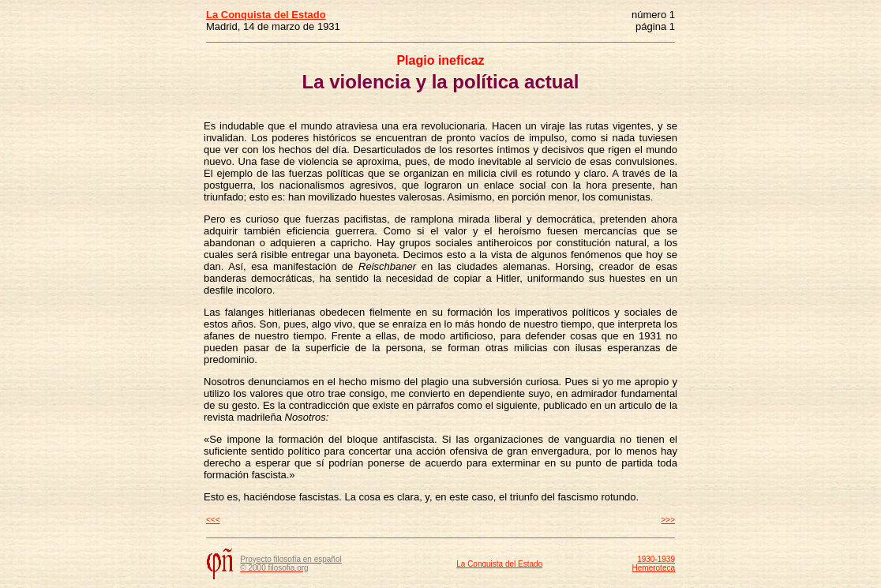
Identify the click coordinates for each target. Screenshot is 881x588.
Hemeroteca (654, 568)
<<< (213, 520)
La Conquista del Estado (499, 564)
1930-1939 (656, 559)
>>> (668, 520)
